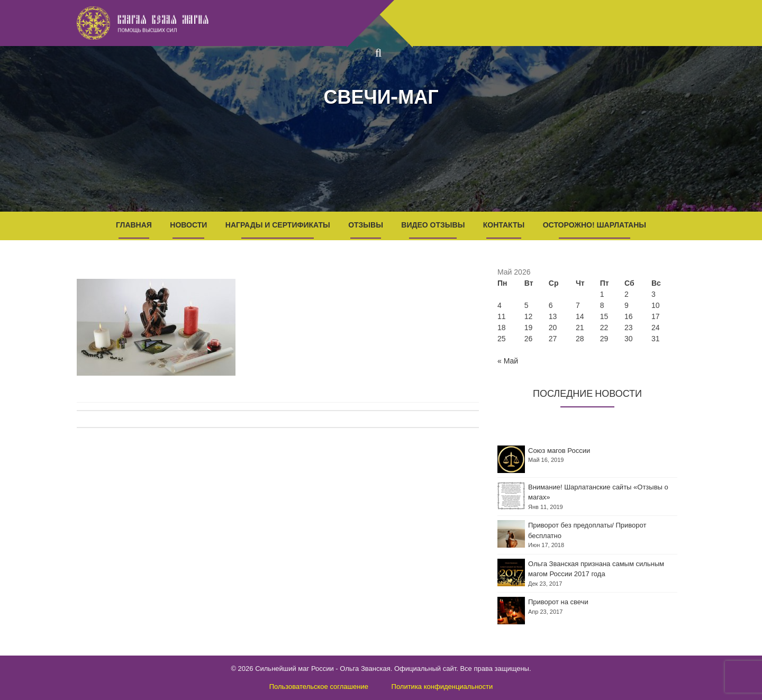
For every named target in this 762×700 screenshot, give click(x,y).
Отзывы (366, 225)
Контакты (504, 225)
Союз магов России (559, 451)
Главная (134, 225)
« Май (508, 361)
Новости (188, 225)
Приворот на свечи (558, 602)
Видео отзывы (433, 225)
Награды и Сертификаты (278, 225)
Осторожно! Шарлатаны (595, 225)
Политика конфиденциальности (442, 687)
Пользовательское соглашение (319, 687)
